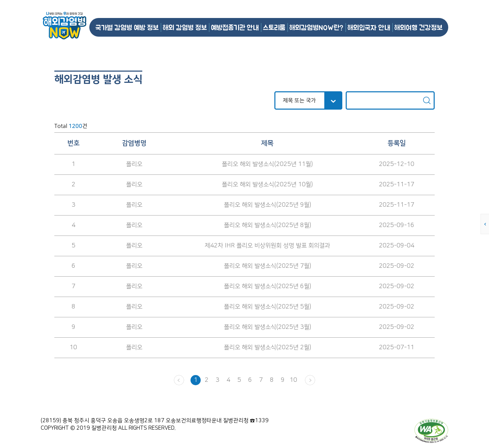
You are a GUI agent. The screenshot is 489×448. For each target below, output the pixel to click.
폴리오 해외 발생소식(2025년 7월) (267, 266)
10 (293, 380)
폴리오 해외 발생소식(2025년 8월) (267, 225)
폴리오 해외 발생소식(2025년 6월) (267, 286)
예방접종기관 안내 (235, 27)
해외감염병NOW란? (316, 27)
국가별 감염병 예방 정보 (127, 27)
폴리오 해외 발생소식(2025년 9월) (267, 205)
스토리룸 (274, 27)
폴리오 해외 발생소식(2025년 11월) (267, 164)
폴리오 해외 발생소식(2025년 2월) (267, 348)
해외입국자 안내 (369, 27)
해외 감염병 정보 (185, 27)
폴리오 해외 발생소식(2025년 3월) (267, 327)
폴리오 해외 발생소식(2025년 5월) (267, 307)
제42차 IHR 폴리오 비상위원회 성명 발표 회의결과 (267, 246)
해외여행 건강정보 (418, 27)
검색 (427, 100)
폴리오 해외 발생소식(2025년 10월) (267, 185)
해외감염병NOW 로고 (65, 26)
